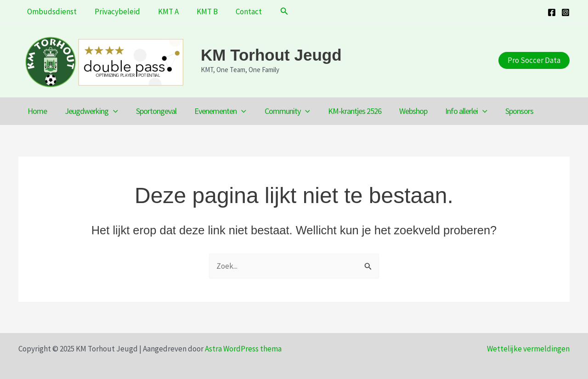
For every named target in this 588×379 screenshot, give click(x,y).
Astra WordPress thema (243, 349)
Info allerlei (455, 111)
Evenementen (215, 111)
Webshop (403, 111)
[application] (111, 111)
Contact (239, 11)
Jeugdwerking (89, 111)
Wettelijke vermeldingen (528, 349)
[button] (273, 11)
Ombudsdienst (51, 11)
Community (280, 111)
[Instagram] (565, 12)
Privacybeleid (114, 11)
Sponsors (506, 111)
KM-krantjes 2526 (346, 111)
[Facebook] (552, 12)
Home (36, 111)
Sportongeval (153, 111)
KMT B (199, 11)
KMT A (163, 11)
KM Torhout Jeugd (271, 55)
